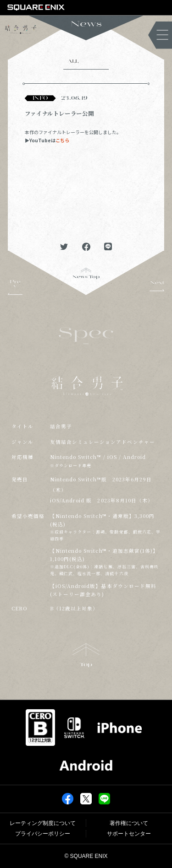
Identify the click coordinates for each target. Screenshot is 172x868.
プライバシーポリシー (43, 834)
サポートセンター (129, 834)
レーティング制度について (43, 823)
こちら (62, 140)
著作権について (129, 823)
